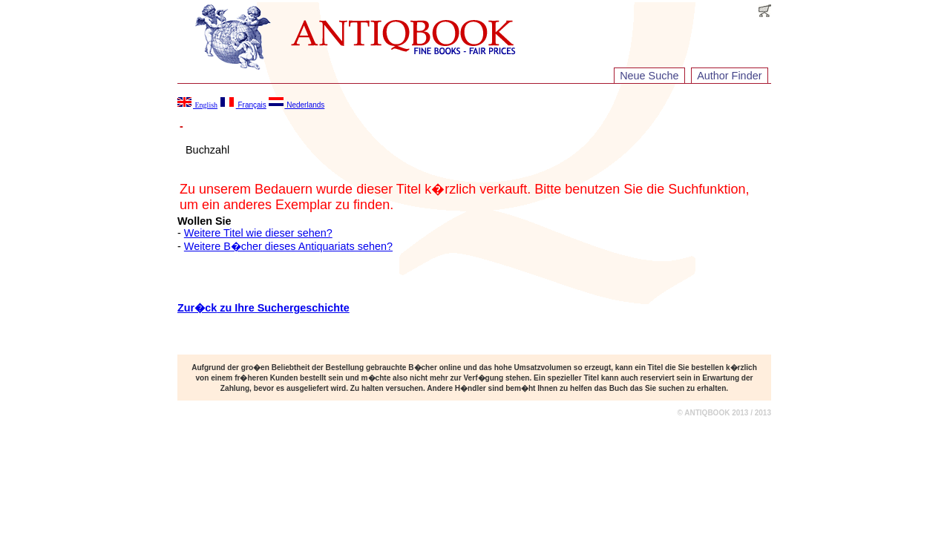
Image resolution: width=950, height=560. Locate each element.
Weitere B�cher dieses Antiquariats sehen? (288, 246)
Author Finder (729, 76)
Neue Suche (649, 76)
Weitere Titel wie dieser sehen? (258, 233)
